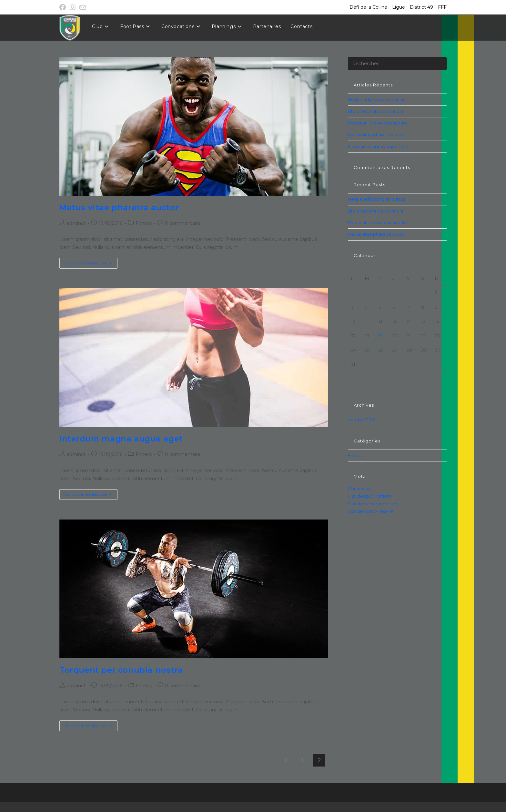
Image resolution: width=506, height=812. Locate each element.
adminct (76, 223)
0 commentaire (183, 223)
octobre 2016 (362, 420)
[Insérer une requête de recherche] (397, 64)
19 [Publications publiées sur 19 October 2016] (380, 336)
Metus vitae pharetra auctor (119, 208)
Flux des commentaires (372, 504)
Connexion (359, 489)
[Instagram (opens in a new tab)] (73, 7)
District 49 (421, 7)
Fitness (144, 223)
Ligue (399, 7)
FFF (442, 7)
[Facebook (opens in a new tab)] (64, 7)
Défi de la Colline (368, 7)
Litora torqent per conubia (375, 111)
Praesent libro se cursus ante (378, 123)
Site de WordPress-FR (371, 511)
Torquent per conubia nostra (121, 670)
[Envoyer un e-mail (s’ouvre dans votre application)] (83, 8)
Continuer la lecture (91, 265)
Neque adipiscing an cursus (376, 99)
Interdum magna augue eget (121, 439)
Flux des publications (370, 496)
